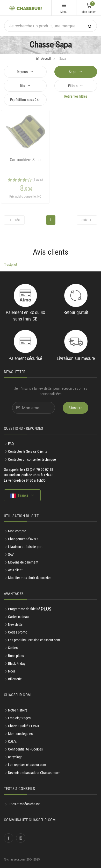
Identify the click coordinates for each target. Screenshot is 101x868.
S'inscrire (75, 408)
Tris (23, 86)
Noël (11, 671)
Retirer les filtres (76, 96)
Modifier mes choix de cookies (30, 578)
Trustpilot (10, 264)
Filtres (73, 86)
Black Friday (17, 663)
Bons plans (16, 656)
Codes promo (18, 632)
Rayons (23, 72)
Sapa (73, 72)
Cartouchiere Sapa (25, 160)
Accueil (46, 58)
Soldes (13, 648)
